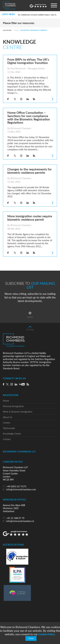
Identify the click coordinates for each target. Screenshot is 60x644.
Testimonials (9, 428)
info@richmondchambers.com (19, 489)
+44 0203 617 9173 (15, 486)
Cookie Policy (46, 634)
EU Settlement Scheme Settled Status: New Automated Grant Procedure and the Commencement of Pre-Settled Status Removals (38, 15)
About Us (8, 417)
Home (16, 30)
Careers (7, 423)
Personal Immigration (13, 406)
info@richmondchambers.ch (18, 521)
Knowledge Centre (12, 434)
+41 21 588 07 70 (14, 518)
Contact (7, 439)
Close (31, 638)
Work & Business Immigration (18, 412)
